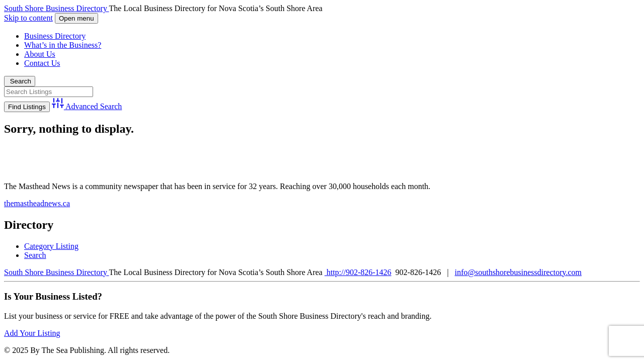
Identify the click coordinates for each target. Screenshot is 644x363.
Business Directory (55, 36)
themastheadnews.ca (37, 203)
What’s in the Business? (63, 45)
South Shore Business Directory (57, 8)
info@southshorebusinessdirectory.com (518, 272)
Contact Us (42, 63)
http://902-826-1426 (358, 272)
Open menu (76, 18)
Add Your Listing (32, 333)
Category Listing (51, 246)
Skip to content (28, 18)
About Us (40, 54)
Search (20, 81)
